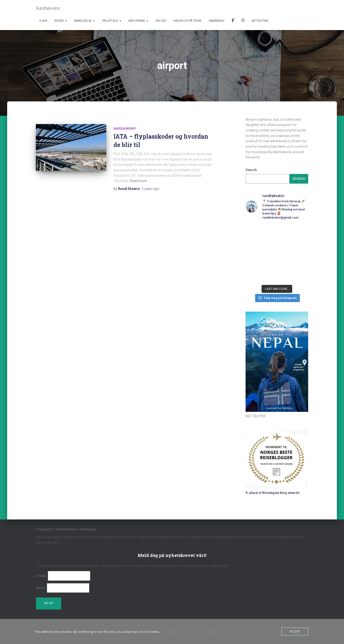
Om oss (161, 21)
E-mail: (41, 576)
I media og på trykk (187, 21)
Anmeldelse (84, 21)
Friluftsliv (112, 21)
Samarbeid (217, 21)
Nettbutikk (260, 21)
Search (251, 170)
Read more (138, 181)
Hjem (43, 21)
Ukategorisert (125, 129)
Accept (295, 631)
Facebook (233, 21)
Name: (41, 588)
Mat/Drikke (138, 21)
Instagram (243, 21)
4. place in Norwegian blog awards (273, 493)
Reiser (61, 21)
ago (150, 189)
